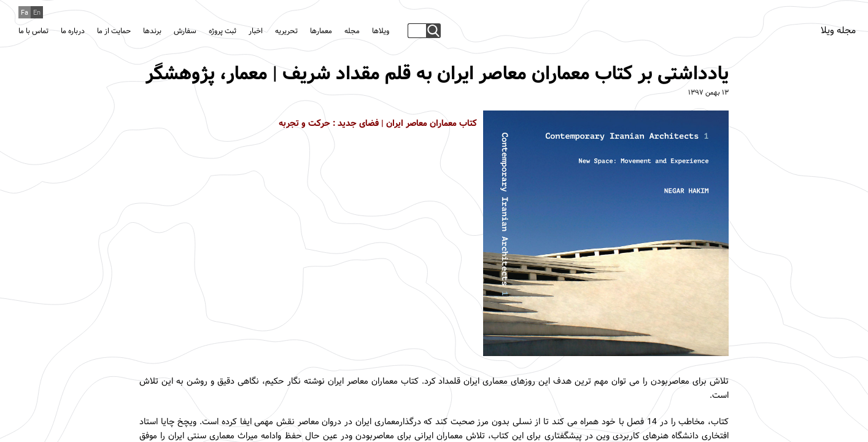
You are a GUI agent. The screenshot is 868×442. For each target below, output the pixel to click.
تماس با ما (33, 31)
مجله (352, 31)
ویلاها (381, 31)
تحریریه (286, 31)
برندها (152, 31)
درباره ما (73, 31)
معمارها (321, 31)
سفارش (185, 31)
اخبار (256, 31)
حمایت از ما (114, 31)
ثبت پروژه (223, 31)
